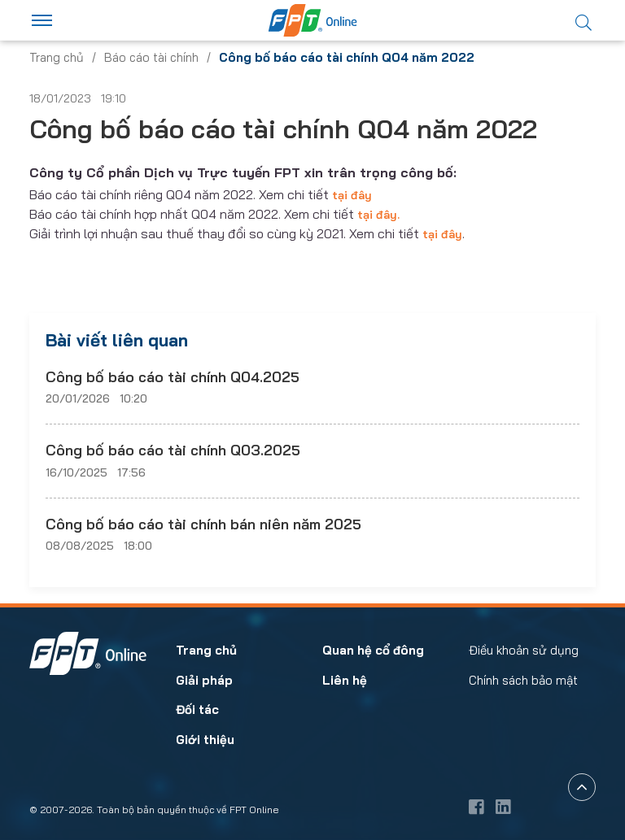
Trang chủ (57, 57)
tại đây (352, 195)
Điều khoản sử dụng (524, 650)
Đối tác (197, 709)
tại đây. (378, 215)
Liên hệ (345, 680)
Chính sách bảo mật (523, 680)
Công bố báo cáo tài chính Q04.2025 (173, 377)
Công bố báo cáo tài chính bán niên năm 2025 (203, 524)
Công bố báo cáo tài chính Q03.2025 (173, 450)
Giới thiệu (205, 740)
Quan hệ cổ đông (373, 650)
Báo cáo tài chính (151, 57)
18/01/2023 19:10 (78, 98)
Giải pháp (204, 680)
